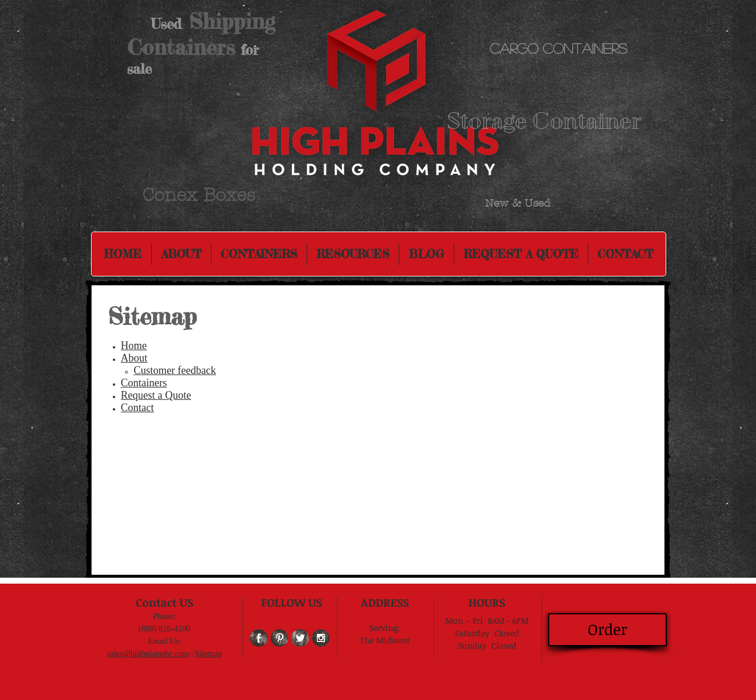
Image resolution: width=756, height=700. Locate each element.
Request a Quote (156, 395)
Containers (144, 383)
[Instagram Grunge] (321, 638)
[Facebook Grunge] (259, 638)
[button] (353, 254)
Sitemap (208, 654)
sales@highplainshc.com (148, 654)
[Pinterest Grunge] (279, 638)
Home (134, 346)
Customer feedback (175, 370)
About (134, 358)
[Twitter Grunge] (300, 638)
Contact (138, 408)
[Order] (607, 630)
